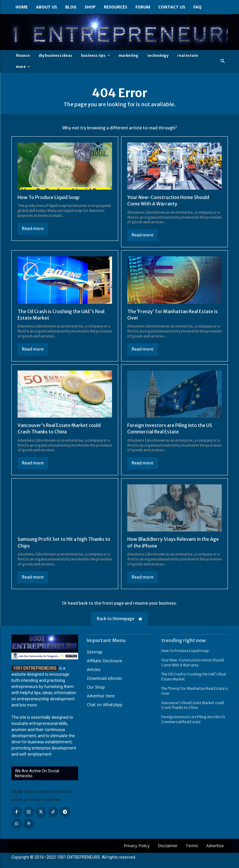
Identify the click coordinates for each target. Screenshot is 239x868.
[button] (222, 61)
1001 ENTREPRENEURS (78, 857)
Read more (33, 229)
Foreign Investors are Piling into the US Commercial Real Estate (170, 428)
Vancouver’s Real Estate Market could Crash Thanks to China (59, 428)
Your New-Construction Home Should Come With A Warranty (168, 200)
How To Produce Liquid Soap (49, 197)
